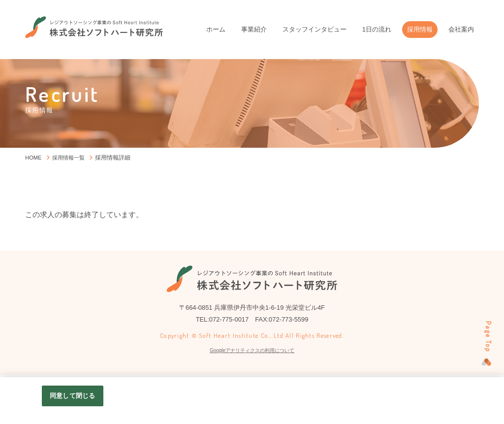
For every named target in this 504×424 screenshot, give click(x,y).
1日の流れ (377, 29)
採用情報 (420, 29)
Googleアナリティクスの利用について (252, 350)
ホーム (216, 29)
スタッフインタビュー (315, 29)
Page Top (486, 336)
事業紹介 (254, 29)
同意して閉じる (72, 396)
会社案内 (461, 29)
